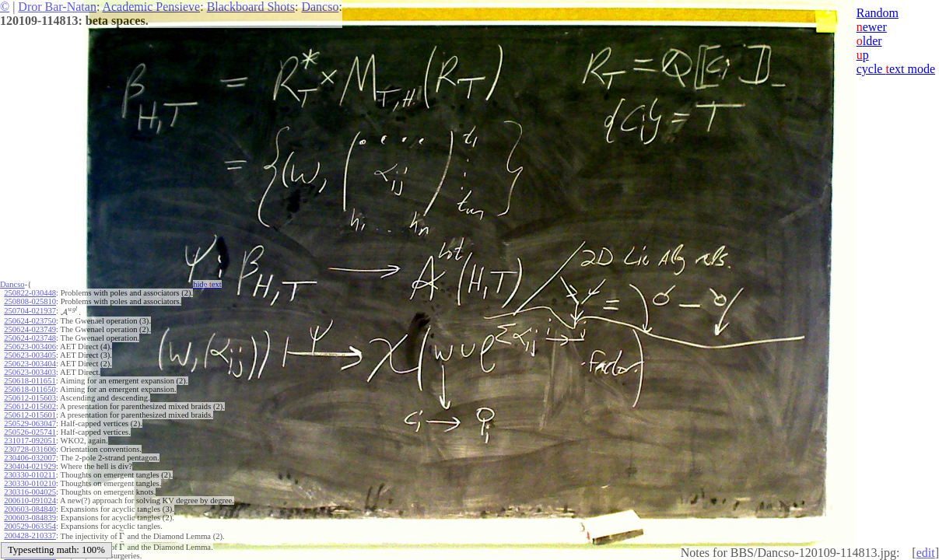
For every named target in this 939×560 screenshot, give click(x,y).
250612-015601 (30, 415)
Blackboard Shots (251, 7)
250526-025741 (30, 432)
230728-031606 (30, 449)
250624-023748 (30, 338)
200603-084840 (30, 509)
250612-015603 (30, 398)
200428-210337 (30, 535)
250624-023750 (30, 321)
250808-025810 (30, 301)
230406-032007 (30, 458)
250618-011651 (30, 381)
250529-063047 (30, 423)
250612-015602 (30, 406)
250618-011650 (30, 389)
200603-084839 (30, 518)
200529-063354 (30, 526)
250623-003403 (30, 372)
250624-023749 (30, 329)
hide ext (207, 284)
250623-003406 (30, 346)
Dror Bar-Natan (57, 7)
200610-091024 (30, 500)
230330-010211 (30, 475)
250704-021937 (30, 311)
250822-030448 (30, 293)
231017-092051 (30, 441)
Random (878, 13)
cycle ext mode (896, 69)
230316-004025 (30, 492)
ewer (872, 27)
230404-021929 (30, 466)
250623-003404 (30, 364)
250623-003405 (30, 355)
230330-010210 (30, 483)
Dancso (320, 7)
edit (926, 553)
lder (869, 41)
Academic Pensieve (151, 7)
